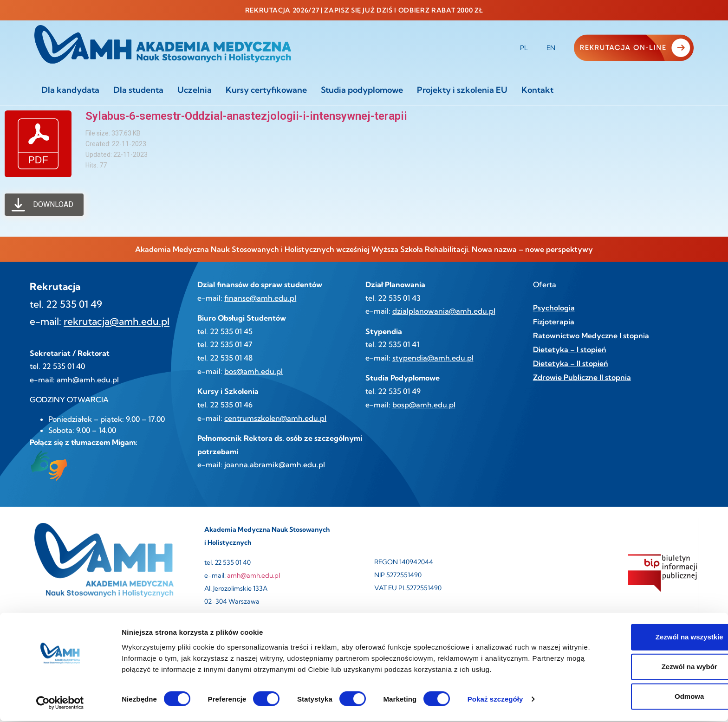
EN (551, 48)
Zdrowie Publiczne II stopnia (582, 377)
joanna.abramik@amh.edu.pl (275, 464)
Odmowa (650, 698)
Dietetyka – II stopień (571, 363)
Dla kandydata (70, 90)
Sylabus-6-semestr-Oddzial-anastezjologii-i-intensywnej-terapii (246, 116)
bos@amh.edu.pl (253, 371)
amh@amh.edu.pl (88, 380)
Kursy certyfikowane (266, 90)
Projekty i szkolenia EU (462, 90)
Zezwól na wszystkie (650, 638)
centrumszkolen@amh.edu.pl (275, 418)
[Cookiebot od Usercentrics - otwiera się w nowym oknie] (60, 704)
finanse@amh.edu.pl (260, 298)
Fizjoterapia (554, 322)
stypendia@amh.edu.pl (433, 358)
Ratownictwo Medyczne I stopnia (591, 335)
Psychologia (554, 308)
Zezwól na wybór (650, 668)
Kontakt (537, 90)
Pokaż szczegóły (495, 700)
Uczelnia (195, 90)
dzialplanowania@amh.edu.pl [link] (444, 311)
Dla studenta (138, 90)
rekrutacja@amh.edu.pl (117, 321)
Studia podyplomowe (362, 90)
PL (524, 48)
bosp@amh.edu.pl (424, 405)
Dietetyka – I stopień (570, 349)
